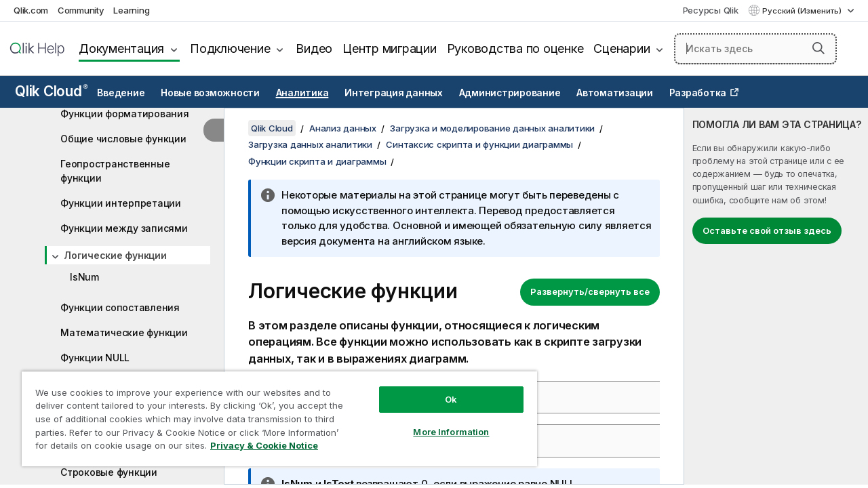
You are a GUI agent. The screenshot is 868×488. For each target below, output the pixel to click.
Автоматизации (615, 93)
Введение (121, 93)
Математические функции (124, 332)
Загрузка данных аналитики (310, 144)
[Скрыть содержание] (214, 130)
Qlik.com (31, 10)
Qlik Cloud (52, 91)
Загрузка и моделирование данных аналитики (492, 128)
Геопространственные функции (115, 171)
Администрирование (510, 93)
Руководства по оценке (515, 48)
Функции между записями (124, 228)
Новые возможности (210, 93)
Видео (314, 48)
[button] (818, 48)
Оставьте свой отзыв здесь (767, 230)
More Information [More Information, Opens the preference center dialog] (441, 422)
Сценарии (622, 48)
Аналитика (302, 93)
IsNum (84, 277)
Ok (441, 389)
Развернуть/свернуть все (590, 291)
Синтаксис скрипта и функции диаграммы (479, 144)
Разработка (698, 93)
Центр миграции (390, 48)
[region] (273, 413)
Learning (131, 10)
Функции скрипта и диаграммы (317, 161)
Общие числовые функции (123, 139)
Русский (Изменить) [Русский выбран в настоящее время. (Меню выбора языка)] (803, 11)
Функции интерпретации (121, 203)
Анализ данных (343, 128)
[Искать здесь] (755, 49)
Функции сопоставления (120, 307)
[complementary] (776, 296)
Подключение (230, 48)
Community (81, 10)
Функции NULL (95, 358)
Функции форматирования (125, 114)
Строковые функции (109, 472)
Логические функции (115, 255)
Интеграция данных (394, 93)
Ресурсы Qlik (711, 10)
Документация (121, 48)
